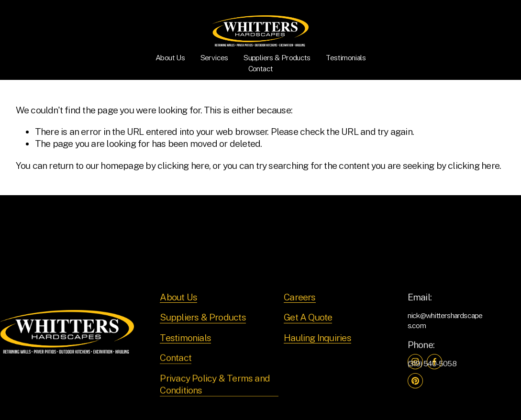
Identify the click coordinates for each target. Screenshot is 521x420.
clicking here (183, 165)
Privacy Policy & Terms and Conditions (215, 384)
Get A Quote (308, 317)
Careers (300, 297)
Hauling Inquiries (317, 337)
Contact (261, 69)
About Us (170, 58)
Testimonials (345, 58)
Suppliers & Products (277, 58)
